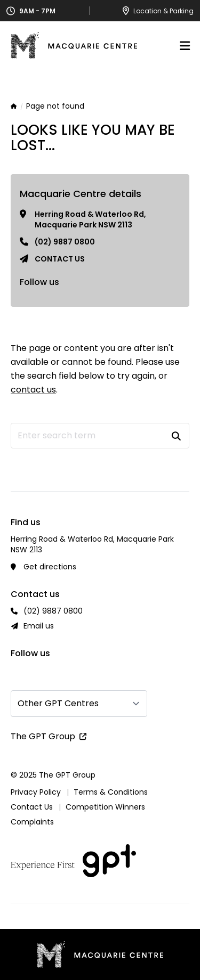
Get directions (50, 567)
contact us (33, 390)
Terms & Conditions (111, 792)
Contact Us (32, 807)
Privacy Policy (36, 792)
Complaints (32, 822)
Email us (39, 626)
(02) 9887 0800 (65, 242)
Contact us (60, 259)
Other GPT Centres (58, 703)
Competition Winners (105, 807)
